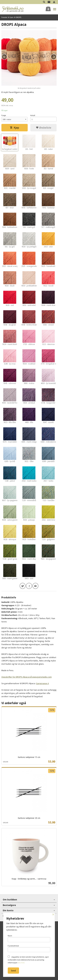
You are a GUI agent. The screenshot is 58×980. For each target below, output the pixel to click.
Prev (7, 56)
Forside (4, 17)
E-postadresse (29, 948)
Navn (29, 938)
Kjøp (14, 128)
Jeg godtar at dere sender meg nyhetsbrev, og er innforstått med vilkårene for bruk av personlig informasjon (28, 960)
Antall (33, 115)
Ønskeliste (44, 128)
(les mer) (21, 963)
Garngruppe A (42, 683)
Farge (4, 115)
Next (56, 56)
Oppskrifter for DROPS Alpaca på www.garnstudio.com (27, 677)
